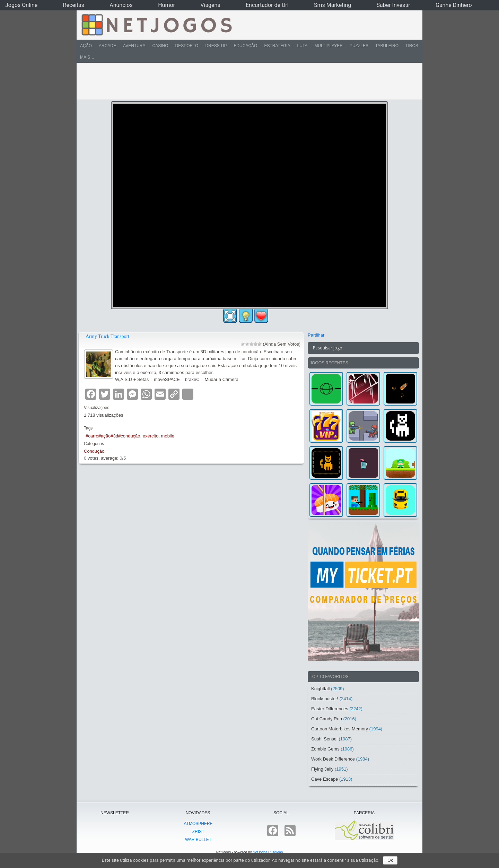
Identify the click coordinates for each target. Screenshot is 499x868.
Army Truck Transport (107, 336)
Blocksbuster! (325, 699)
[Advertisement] (245, 81)
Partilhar (316, 335)
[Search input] (359, 348)
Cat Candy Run (327, 719)
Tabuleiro (387, 46)
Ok (390, 860)
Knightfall (320, 689)
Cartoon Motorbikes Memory (340, 729)
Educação (245, 46)
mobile (168, 436)
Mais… (87, 57)
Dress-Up (216, 46)
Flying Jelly (322, 769)
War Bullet (198, 840)
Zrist (198, 832)
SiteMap (277, 852)
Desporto (187, 46)
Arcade (107, 46)
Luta (303, 46)
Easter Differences (330, 709)
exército (151, 436)
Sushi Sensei (324, 739)
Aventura (134, 46)
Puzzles (359, 46)
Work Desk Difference (333, 759)
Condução (94, 451)
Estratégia (277, 46)
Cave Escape (325, 779)
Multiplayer (329, 46)
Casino (160, 46)
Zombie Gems (325, 749)
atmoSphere (198, 824)
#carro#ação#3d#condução (113, 436)
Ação (86, 46)
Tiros (412, 46)
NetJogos (260, 852)
